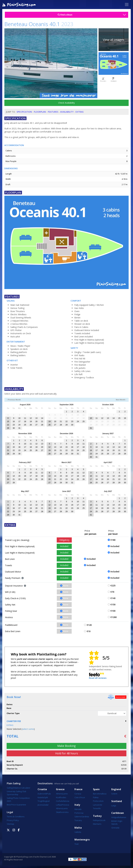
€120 (89, 625)
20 (36, 422)
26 (31, 425)
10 (19, 418)
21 (42, 422)
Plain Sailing (14, 783)
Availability (67, 112)
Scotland (117, 801)
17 (19, 422)
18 (25, 422)
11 (25, 418)
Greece (60, 789)
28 (42, 425)
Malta (78, 828)
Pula (49, 794)
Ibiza (104, 794)
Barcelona (98, 794)
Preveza (65, 805)
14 (42, 418)
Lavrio (65, 794)
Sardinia (85, 817)
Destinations (45, 783)
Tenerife (97, 808)
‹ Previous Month (14, 400)
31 (19, 428)
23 (14, 425)
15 (8, 422)
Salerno (78, 817)
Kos (58, 797)
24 (19, 425)
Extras (80, 112)
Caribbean (118, 813)
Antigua (115, 817)
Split (46, 797)
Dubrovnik (42, 794)
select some (28, 729)
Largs (114, 806)
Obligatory (64, 540)
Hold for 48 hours (67, 753)
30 (14, 428)
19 (31, 422)
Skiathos (60, 812)
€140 (113, 598)
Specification (24, 112)
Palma (96, 797)
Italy (77, 805)
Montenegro (82, 840)
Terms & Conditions (16, 817)
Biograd (46, 801)
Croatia (42, 789)
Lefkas (59, 805)
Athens (59, 794)
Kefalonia (65, 801)
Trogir (40, 801)
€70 (112, 592)
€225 (113, 586)
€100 (113, 611)
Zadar (46, 805)
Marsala (78, 809)
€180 (113, 540)
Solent (114, 794)
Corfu (58, 801)
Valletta (78, 832)
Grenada (115, 828)
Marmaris (97, 824)
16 (14, 422)
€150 (113, 604)
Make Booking (66, 746)
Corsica (78, 794)
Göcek (102, 820)
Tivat (77, 844)
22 (8, 425)
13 (36, 418)
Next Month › (121, 400)
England (116, 789)
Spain (96, 789)
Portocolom (98, 801)
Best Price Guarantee (16, 805)
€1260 (114, 617)
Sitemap (10, 824)
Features (53, 112)
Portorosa (79, 813)
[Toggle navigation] (127, 5)
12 (31, 418)
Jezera (40, 805)
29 (8, 428)
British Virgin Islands (117, 823)
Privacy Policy (13, 820)
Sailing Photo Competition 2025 (18, 800)
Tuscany (78, 820)
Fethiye (96, 820)
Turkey (97, 816)
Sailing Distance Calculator (19, 788)
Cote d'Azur (80, 797)
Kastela (41, 797)
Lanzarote (98, 805)
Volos (66, 812)
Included (64, 546)
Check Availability (66, 103)
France (78, 789)
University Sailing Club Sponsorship (16, 793)
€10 (89, 631)
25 (25, 425)
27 (36, 425)
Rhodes (63, 797)
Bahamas (122, 817)
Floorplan (40, 112)
